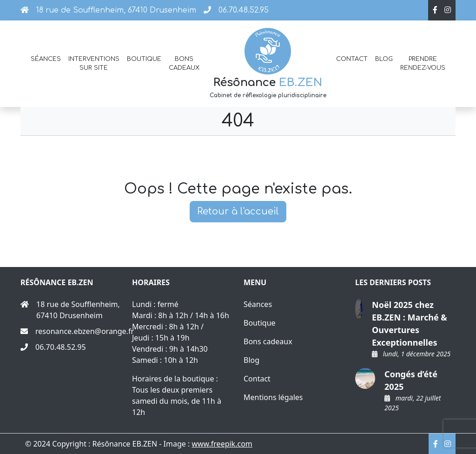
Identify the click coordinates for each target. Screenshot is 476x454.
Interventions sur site (94, 63)
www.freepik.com (222, 444)
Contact (352, 59)
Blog (384, 59)
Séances (46, 59)
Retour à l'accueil (238, 211)
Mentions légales (273, 397)
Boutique (144, 59)
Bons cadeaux (184, 63)
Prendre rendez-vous (423, 63)
